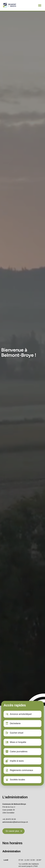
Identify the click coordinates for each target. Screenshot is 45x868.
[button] (40, 5)
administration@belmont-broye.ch (15, 822)
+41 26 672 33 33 (9, 819)
